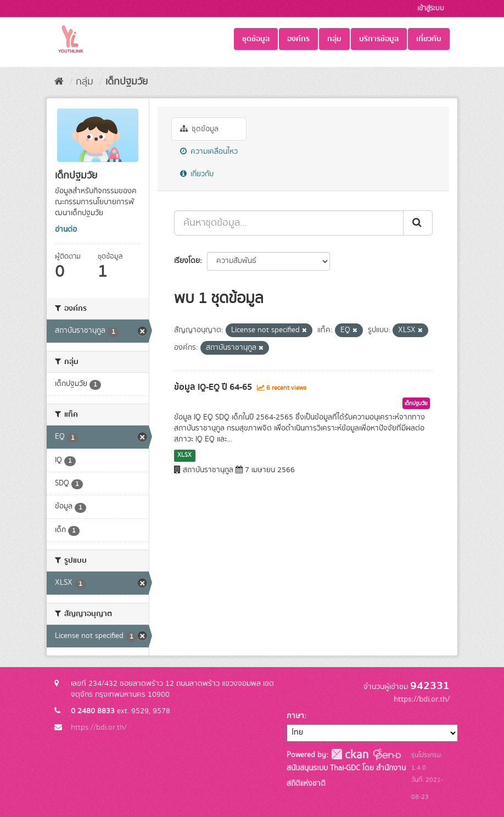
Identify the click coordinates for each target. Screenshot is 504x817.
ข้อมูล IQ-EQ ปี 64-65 (213, 387)
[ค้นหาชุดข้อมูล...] (289, 223)
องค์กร (298, 39)
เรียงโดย (187, 261)
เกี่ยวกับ (429, 39)
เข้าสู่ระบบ (431, 9)
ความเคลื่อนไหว (209, 152)
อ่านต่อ (66, 230)
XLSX (184, 455)
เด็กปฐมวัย (127, 82)
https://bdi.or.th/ (99, 728)
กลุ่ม (334, 39)
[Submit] (418, 223)
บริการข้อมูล (379, 39)
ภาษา (295, 716)
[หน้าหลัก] (59, 82)
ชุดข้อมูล (256, 39)
